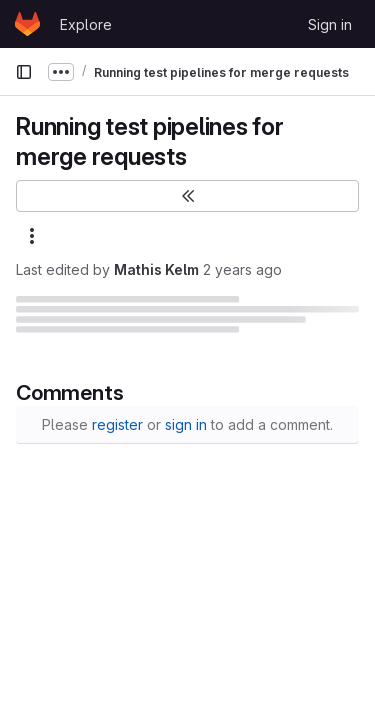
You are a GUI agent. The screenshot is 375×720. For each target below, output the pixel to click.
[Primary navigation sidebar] (24, 72)
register (117, 424)
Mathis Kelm (156, 269)
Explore (86, 24)
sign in (186, 424)
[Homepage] (27, 24)
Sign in (330, 24)
